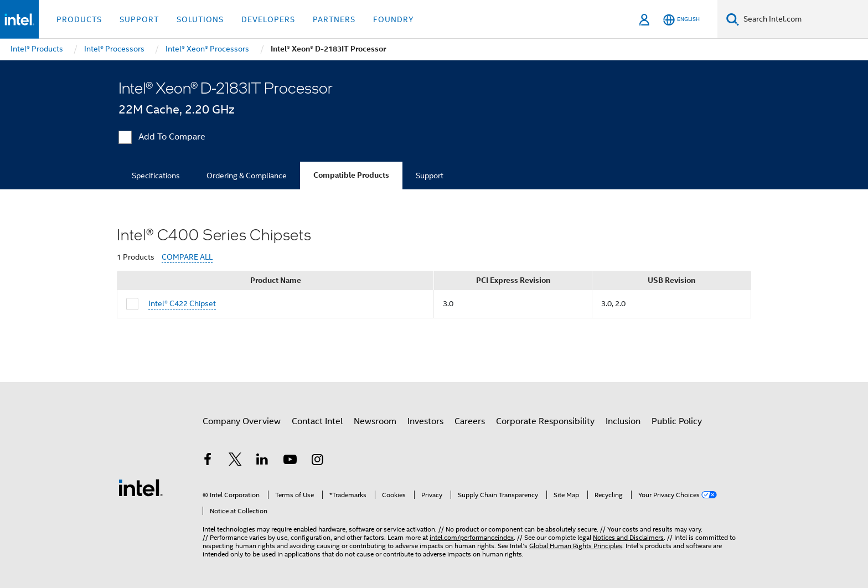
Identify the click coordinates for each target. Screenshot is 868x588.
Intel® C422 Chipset (182, 303)
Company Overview (242, 421)
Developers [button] (268, 19)
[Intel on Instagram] (317, 461)
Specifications (156, 176)
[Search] (733, 19)
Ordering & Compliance (247, 176)
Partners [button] (334, 19)
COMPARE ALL (187, 257)
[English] (681, 20)
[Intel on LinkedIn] (262, 461)
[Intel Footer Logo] (141, 487)
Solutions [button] (200, 19)
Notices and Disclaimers (628, 537)
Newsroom (375, 421)
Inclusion (623, 421)
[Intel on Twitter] (235, 461)
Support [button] (139, 19)
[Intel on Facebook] (208, 461)
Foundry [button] (394, 19)
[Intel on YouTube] (290, 461)
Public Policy (677, 421)
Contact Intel (317, 421)
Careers (470, 421)
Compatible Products (351, 175)
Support (430, 176)
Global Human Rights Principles (576, 546)
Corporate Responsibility (545, 421)
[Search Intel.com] (804, 19)
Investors (425, 421)
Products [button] (79, 19)
